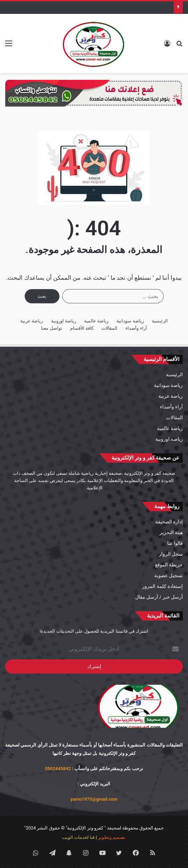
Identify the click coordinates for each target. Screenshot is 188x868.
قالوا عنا (175, 543)
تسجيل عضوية (169, 575)
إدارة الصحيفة (169, 522)
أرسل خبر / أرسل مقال (159, 597)
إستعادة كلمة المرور (162, 586)
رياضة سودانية (130, 321)
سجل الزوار (171, 554)
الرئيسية (160, 321)
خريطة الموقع (169, 565)
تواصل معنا (51, 328)
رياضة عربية (31, 321)
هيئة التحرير (171, 532)
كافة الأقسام (82, 328)
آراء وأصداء (136, 328)
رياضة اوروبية (64, 321)
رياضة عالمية (96, 321)
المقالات (109, 328)
